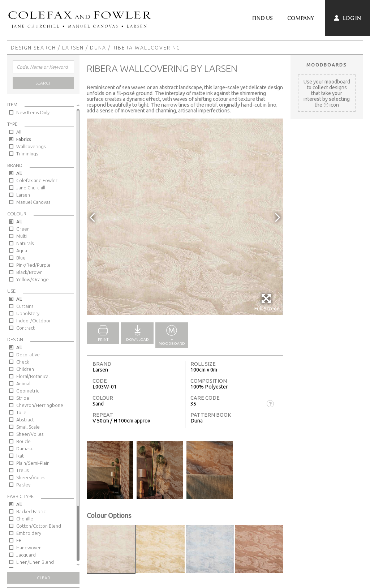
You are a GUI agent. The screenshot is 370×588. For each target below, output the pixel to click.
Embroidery (29, 533)
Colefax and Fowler (37, 180)
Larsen (73, 48)
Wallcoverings (31, 146)
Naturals (25, 243)
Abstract (25, 420)
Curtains (25, 306)
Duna (98, 48)
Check (23, 362)
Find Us (263, 18)
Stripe (23, 398)
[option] (185, 217)
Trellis (22, 470)
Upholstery (28, 313)
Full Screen (267, 302)
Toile (21, 412)
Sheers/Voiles (31, 477)
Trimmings (27, 154)
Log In (347, 18)
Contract (25, 328)
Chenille (25, 519)
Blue (21, 258)
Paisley (23, 485)
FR (19, 540)
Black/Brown (29, 272)
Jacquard (26, 555)
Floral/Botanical (33, 376)
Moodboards (327, 65)
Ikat (20, 456)
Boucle (23, 441)
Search (44, 83)
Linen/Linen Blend (35, 562)
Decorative (28, 355)
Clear (44, 578)
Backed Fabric (31, 511)
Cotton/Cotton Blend (39, 526)
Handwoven (29, 548)
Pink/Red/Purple (33, 265)
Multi (21, 236)
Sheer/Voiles (30, 434)
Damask (24, 448)
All (19, 132)
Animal (23, 383)
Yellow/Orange (33, 279)
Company (301, 18)
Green (23, 229)
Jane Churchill (31, 188)
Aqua (22, 250)
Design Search (33, 48)
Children (25, 369)
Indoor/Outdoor (34, 321)
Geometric (28, 391)
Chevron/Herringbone (40, 405)
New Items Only (33, 112)
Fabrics (24, 139)
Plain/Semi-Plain (33, 463)
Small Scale (28, 427)
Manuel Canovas (33, 202)
